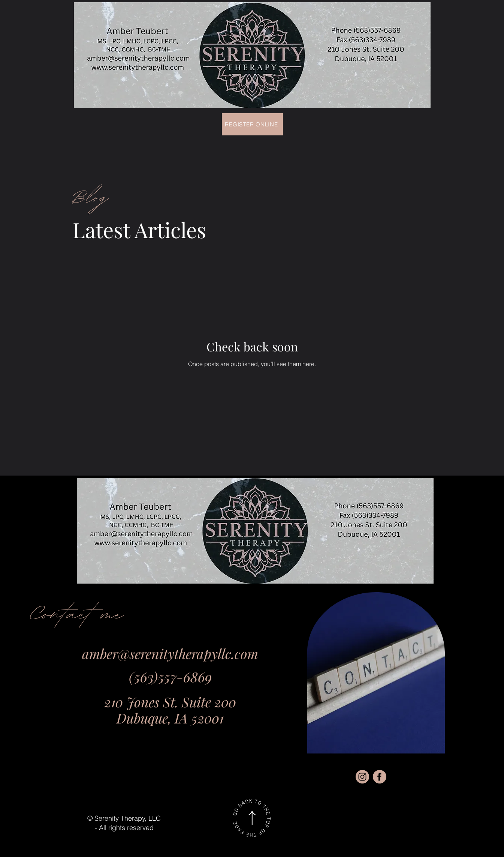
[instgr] (362, 777)
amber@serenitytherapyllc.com (170, 653)
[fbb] (380, 777)
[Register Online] (252, 124)
